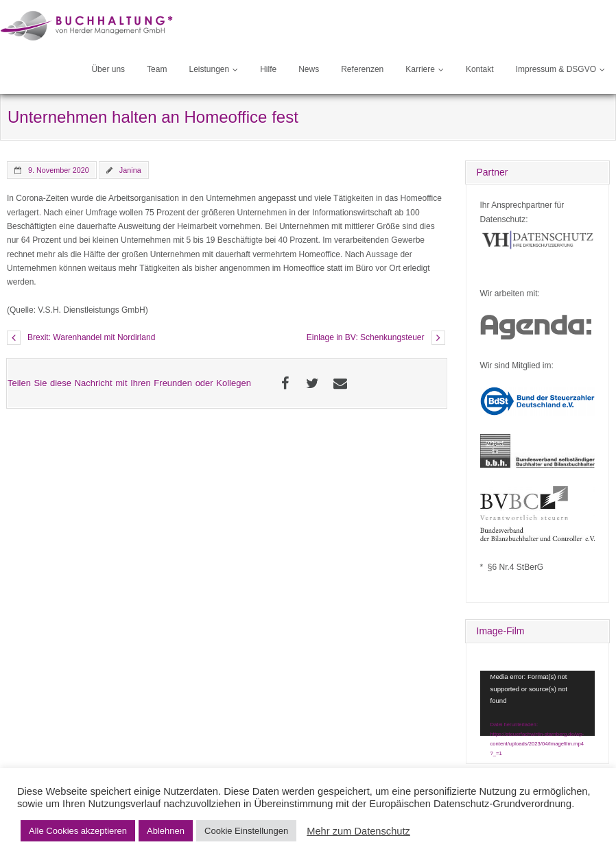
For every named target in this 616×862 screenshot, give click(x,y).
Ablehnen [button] (166, 831)
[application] (538, 703)
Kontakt (480, 69)
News (309, 69)
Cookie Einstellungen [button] (246, 831)
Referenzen (362, 69)
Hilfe (268, 69)
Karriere (420, 69)
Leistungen (209, 69)
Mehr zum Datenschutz (358, 831)
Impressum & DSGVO (556, 69)
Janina (130, 170)
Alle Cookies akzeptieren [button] (78, 831)
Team (157, 69)
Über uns (108, 69)
